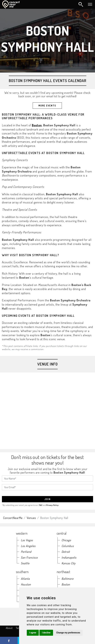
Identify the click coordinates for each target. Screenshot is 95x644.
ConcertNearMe (13, 518)
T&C (40, 505)
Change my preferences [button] (68, 633)
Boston (37, 125)
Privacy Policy (52, 505)
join (47, 499)
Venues (31, 518)
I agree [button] (33, 633)
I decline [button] (46, 633)
